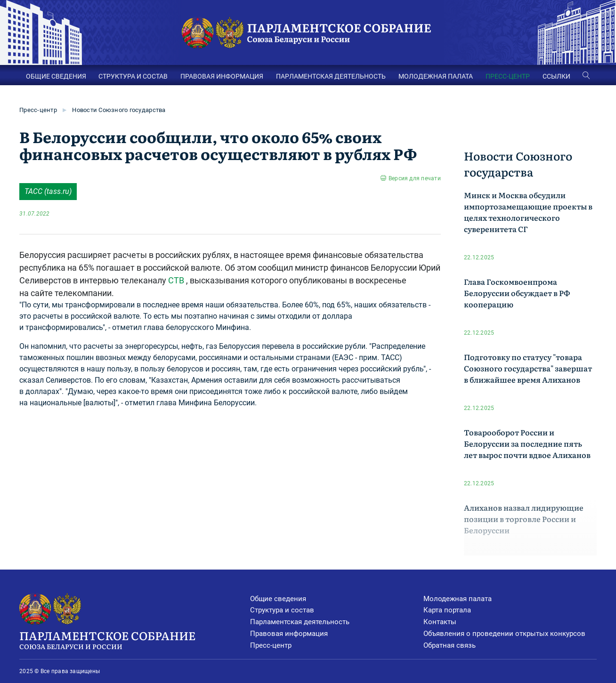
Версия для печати (415, 178)
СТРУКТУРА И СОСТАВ (133, 76)
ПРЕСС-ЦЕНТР (508, 76)
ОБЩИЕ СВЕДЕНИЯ (56, 76)
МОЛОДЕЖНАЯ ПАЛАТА (436, 76)
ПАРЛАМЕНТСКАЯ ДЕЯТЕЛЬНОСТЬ (331, 76)
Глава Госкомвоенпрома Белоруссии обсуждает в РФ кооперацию (517, 293)
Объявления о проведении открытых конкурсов (504, 634)
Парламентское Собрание (135, 639)
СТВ (176, 280)
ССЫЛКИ (556, 76)
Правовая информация (289, 634)
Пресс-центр (38, 110)
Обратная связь (450, 645)
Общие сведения (278, 599)
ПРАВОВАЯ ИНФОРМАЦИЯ (222, 76)
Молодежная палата (458, 599)
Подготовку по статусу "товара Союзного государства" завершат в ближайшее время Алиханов (528, 368)
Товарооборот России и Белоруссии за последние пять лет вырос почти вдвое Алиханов (527, 443)
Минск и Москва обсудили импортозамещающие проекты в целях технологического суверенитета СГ (528, 212)
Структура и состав (282, 610)
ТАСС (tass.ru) (48, 191)
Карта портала (447, 610)
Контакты (440, 622)
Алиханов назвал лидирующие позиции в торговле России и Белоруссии (524, 519)
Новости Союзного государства (119, 110)
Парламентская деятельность (300, 622)
